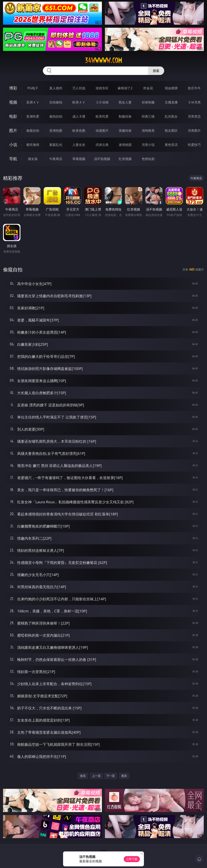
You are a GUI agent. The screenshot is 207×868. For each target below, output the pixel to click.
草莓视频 (79, 159)
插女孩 (33, 159)
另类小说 (148, 145)
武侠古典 (102, 145)
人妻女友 (79, 145)
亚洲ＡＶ (33, 102)
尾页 (124, 776)
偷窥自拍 (33, 131)
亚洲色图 (56, 131)
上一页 (96, 776)
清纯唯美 (148, 131)
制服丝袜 (125, 116)
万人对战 (79, 88)
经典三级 (148, 116)
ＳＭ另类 (194, 102)
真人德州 (56, 88)
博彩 (13, 88)
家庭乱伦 (56, 145)
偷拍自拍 (56, 116)
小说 (13, 145)
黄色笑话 (171, 145)
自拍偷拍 (56, 102)
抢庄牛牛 (194, 88)
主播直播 (171, 102)
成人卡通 (79, 116)
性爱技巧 (194, 145)
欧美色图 (79, 131)
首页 (83, 776)
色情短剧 (148, 159)
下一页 (111, 776)
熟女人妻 (125, 102)
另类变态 (194, 116)
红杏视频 (125, 159)
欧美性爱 (102, 116)
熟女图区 (171, 131)
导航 (13, 159)
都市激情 (33, 145)
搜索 (156, 71)
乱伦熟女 (171, 116)
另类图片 (194, 131)
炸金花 (148, 88)
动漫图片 (102, 131)
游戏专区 (102, 88)
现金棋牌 (171, 88)
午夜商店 (56, 159)
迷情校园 (125, 145)
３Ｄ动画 (102, 102)
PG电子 (33, 88)
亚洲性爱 (33, 116)
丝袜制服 (148, 102)
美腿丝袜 (125, 131)
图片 (13, 130)
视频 (13, 102)
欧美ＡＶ (79, 102)
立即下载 (132, 859)
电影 (13, 116)
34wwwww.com (103, 60)
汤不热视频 (102, 159)
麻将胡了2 (125, 88)
